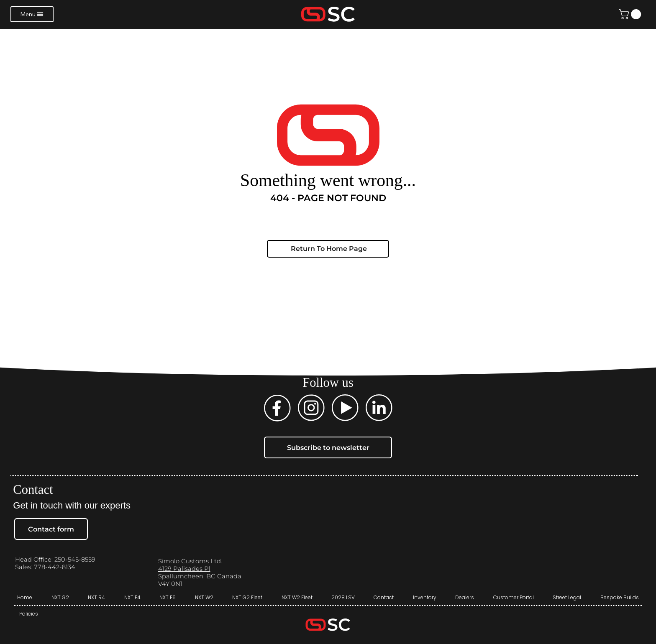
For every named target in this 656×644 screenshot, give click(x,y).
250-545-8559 (75, 560)
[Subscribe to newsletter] (328, 447)
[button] (631, 14)
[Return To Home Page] (328, 249)
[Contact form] (51, 529)
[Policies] (28, 614)
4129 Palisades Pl (184, 569)
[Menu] (32, 14)
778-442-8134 (54, 567)
